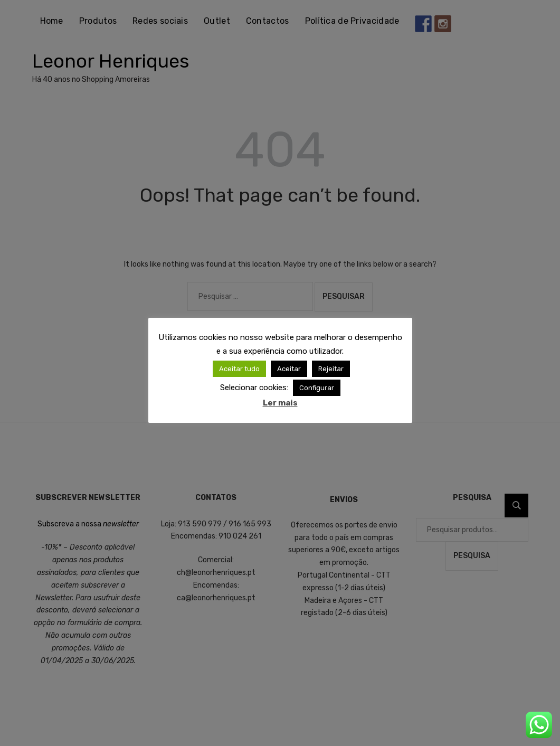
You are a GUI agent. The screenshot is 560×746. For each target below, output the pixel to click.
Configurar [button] (317, 388)
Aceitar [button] (289, 369)
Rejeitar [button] (331, 369)
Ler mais (280, 403)
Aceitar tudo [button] (239, 369)
